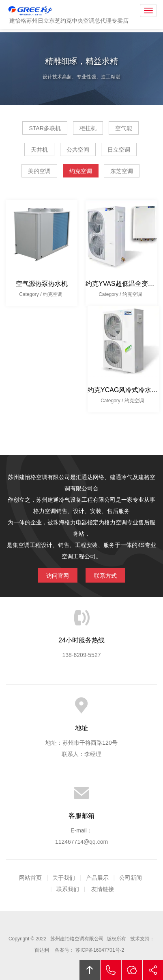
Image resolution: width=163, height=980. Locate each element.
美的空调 (39, 171)
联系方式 (105, 576)
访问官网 (58, 576)
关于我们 (64, 878)
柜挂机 (88, 128)
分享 (153, 970)
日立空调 (119, 150)
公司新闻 (131, 878)
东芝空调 (122, 171)
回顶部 (90, 970)
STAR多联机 (45, 128)
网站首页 (30, 878)
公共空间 (78, 150)
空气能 (124, 128)
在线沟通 (132, 970)
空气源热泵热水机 (42, 284)
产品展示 (97, 878)
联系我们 (68, 889)
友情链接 (103, 889)
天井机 (39, 150)
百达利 (42, 950)
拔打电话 (111, 970)
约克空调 (81, 171)
